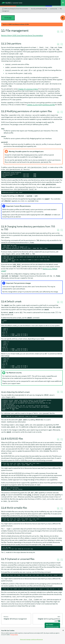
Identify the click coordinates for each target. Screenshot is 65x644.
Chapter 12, (41, 105)
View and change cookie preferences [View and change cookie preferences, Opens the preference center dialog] (31, 639)
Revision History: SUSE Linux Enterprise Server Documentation (22, 35)
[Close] (63, 630)
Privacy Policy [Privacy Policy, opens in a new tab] (14, 635)
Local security (53, 9)
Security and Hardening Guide (39, 9)
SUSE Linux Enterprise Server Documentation (16, 9)
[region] (32, 636)
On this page (8, 18)
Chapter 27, (28, 89)
